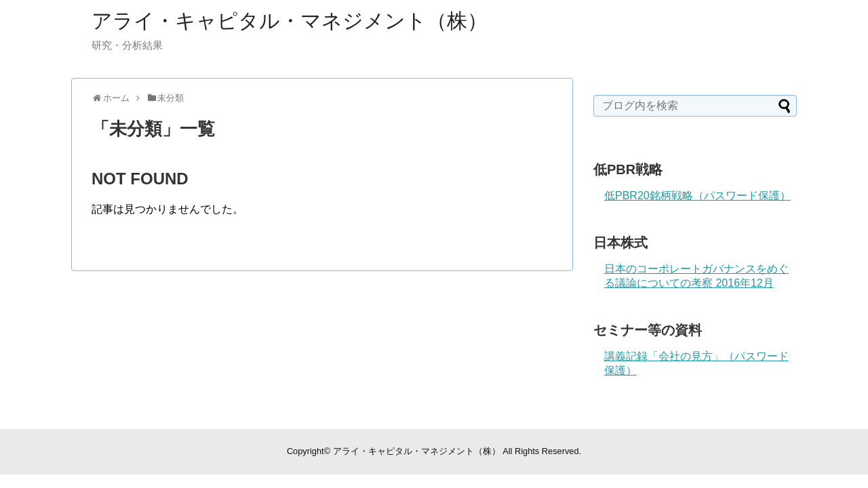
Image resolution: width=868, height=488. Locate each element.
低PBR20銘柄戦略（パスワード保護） (697, 196)
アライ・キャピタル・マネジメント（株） (290, 21)
